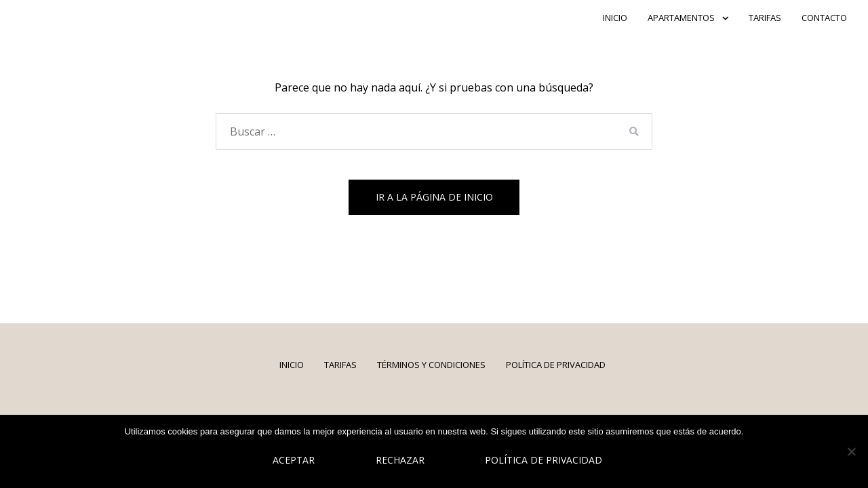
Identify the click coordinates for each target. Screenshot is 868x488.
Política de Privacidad (556, 365)
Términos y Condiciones (431, 365)
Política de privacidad (544, 460)
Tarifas (765, 18)
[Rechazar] (851, 451)
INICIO (615, 18)
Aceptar (294, 460)
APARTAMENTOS (681, 18)
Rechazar (400, 460)
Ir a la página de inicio (434, 197)
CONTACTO (824, 18)
